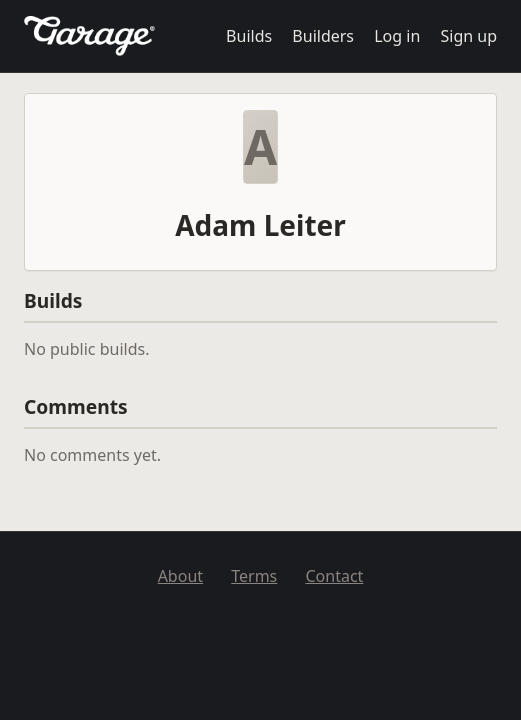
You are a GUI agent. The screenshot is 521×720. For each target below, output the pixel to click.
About (180, 576)
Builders (323, 36)
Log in (397, 36)
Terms (254, 576)
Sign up (468, 36)
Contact (334, 576)
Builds (249, 36)
